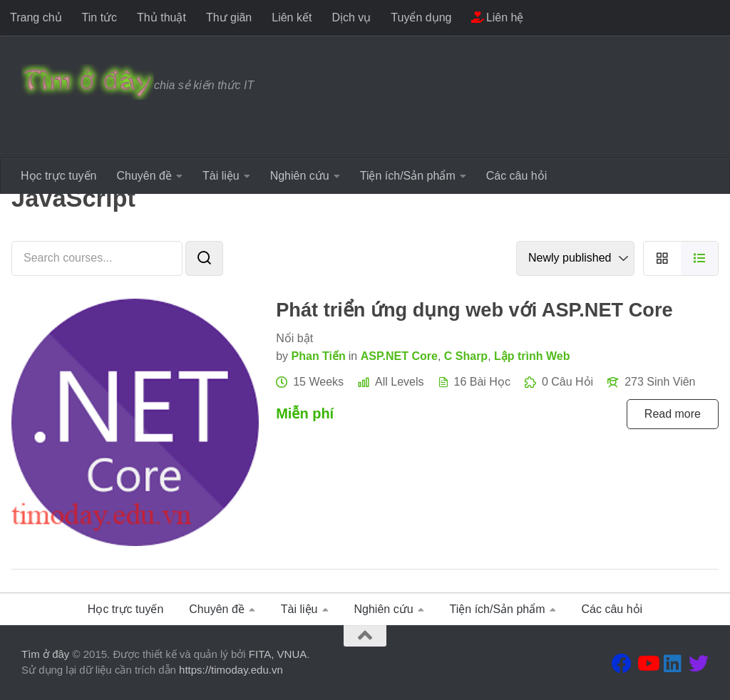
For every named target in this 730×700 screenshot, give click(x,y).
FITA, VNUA (278, 654)
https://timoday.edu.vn (231, 670)
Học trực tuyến (58, 176)
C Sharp (466, 356)
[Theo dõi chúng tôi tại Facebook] (622, 664)
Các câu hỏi (517, 176)
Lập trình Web (532, 356)
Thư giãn (229, 17)
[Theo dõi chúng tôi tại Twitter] (699, 664)
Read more (673, 414)
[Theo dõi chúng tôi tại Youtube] (647, 664)
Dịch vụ (351, 17)
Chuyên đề (144, 176)
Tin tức (100, 17)
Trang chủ (36, 17)
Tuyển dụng (421, 17)
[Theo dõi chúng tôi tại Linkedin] (673, 664)
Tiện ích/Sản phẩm (408, 176)
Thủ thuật (161, 17)
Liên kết (292, 17)
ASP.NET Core (399, 356)
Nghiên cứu (300, 176)
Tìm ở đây (45, 654)
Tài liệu (221, 176)
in (353, 356)
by (282, 356)
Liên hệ (497, 17)
